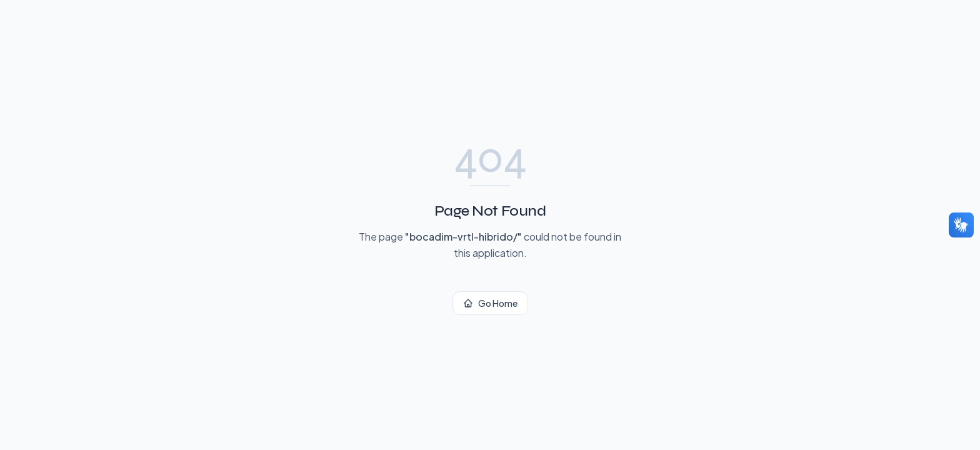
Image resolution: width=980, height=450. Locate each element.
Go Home (490, 303)
